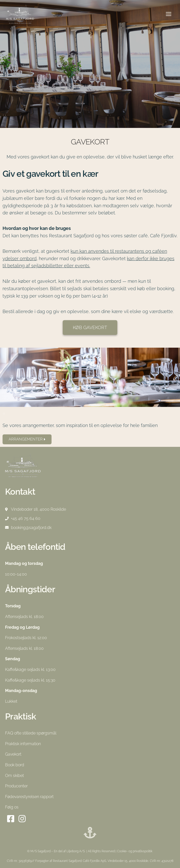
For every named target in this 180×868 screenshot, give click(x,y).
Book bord (15, 765)
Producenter (16, 786)
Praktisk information (23, 744)
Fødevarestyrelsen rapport (29, 797)
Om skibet (14, 776)
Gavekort (13, 754)
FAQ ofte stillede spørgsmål (31, 733)
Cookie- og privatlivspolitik (135, 851)
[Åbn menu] (168, 14)
